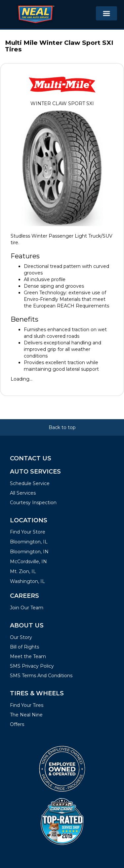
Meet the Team (28, 656)
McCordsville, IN (28, 562)
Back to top (62, 427)
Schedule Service (30, 483)
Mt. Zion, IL (23, 571)
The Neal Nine (26, 715)
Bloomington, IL (29, 542)
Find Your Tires (27, 705)
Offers (17, 724)
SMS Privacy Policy (32, 666)
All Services (23, 493)
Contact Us (31, 458)
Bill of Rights (24, 647)
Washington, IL (27, 581)
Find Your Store (28, 532)
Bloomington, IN (29, 552)
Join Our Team (27, 608)
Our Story (21, 637)
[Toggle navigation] (106, 13)
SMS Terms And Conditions (41, 676)
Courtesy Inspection (33, 503)
